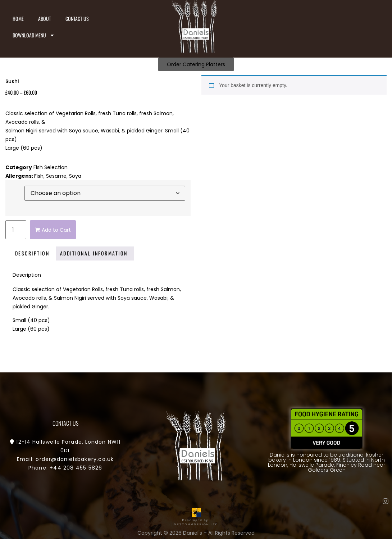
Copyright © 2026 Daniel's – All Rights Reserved (196, 533)
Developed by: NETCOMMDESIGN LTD (196, 520)
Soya (75, 176)
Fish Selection (51, 167)
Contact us (77, 19)
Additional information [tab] (94, 253)
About (45, 19)
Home (18, 19)
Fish (39, 176)
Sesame (56, 176)
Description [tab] (32, 253)
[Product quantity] (16, 230)
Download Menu (34, 35)
